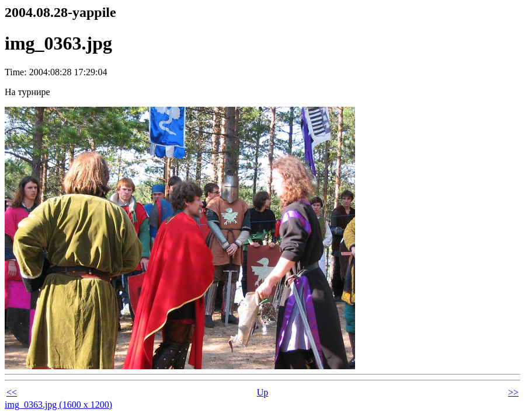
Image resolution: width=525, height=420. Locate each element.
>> (513, 392)
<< (12, 392)
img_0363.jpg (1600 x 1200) (58, 405)
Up (263, 392)
